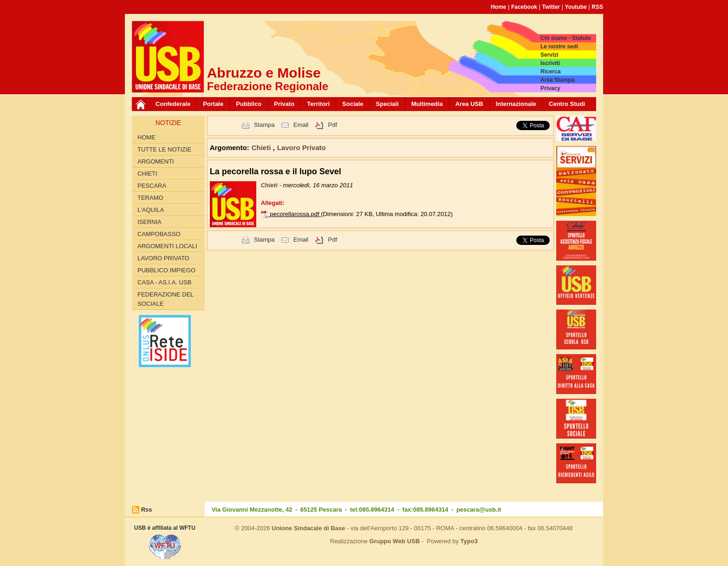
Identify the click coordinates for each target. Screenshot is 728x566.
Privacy (550, 88)
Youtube (576, 7)
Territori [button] (318, 104)
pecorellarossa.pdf (295, 214)
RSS (597, 7)
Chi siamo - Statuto (566, 38)
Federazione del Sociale (166, 299)
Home (498, 7)
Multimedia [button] (427, 104)
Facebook (524, 7)
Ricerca (550, 72)
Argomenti (156, 161)
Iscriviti (550, 63)
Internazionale (516, 104)
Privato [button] (284, 104)
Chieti (147, 174)
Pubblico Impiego (166, 270)
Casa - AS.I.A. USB (164, 282)
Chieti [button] (262, 148)
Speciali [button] (387, 104)
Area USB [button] (469, 104)
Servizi (549, 55)
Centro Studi (567, 104)
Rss (147, 510)
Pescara (152, 186)
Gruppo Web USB (394, 541)
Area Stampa (557, 80)
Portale (213, 104)
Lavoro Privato (163, 258)
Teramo (150, 198)
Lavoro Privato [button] (302, 148)
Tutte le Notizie (164, 149)
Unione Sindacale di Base (308, 528)
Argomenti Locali (167, 246)
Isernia (149, 222)
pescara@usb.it (479, 510)
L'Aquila (151, 210)
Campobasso (159, 234)
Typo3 (469, 541)
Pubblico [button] (249, 104)
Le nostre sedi (559, 46)
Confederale (173, 104)
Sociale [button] (353, 104)
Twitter (551, 7)
